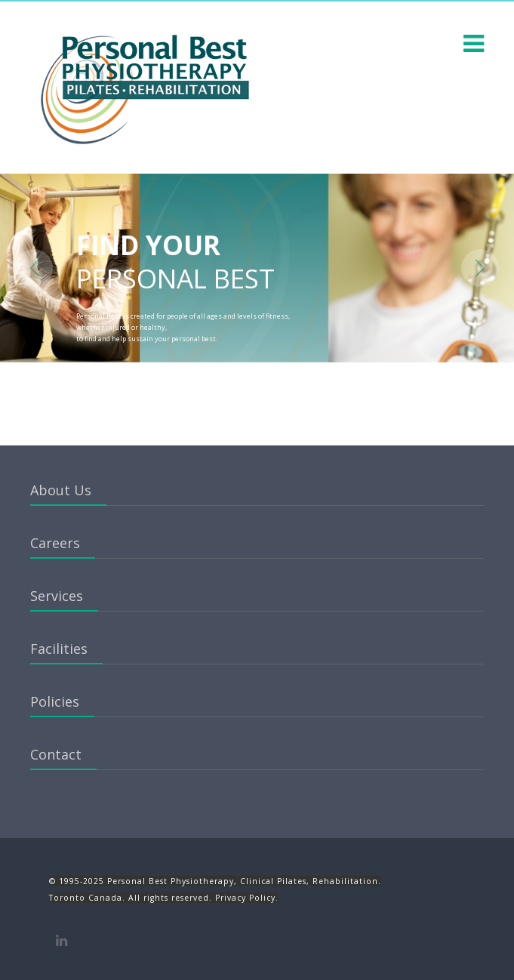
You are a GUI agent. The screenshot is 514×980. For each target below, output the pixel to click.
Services (57, 596)
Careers (55, 543)
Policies (55, 701)
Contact (56, 754)
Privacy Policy (245, 898)
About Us (61, 490)
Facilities (59, 649)
